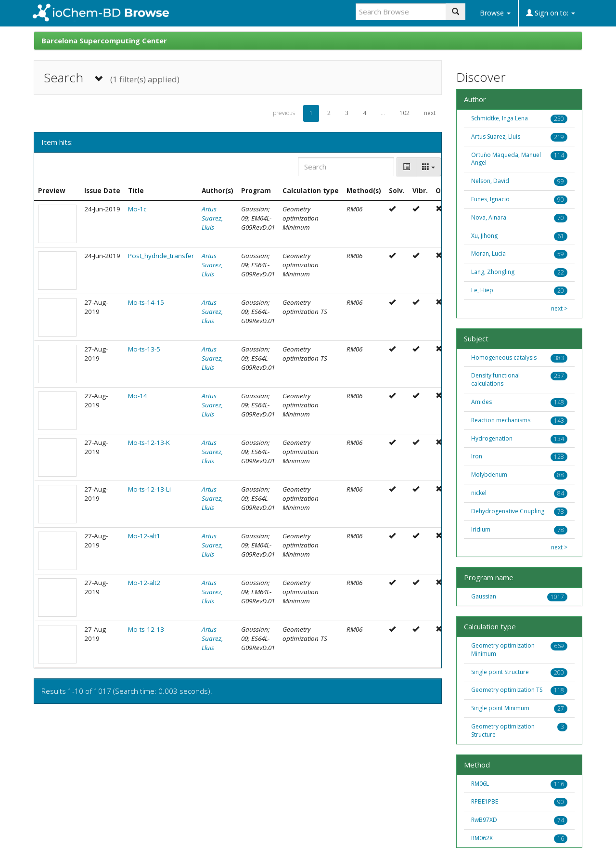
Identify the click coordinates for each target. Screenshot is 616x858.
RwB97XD (484, 820)
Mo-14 (138, 396)
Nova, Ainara (489, 217)
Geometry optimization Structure (503, 730)
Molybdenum (489, 474)
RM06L (480, 784)
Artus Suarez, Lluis (212, 218)
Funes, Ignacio (490, 199)
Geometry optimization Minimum (503, 650)
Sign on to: (551, 13)
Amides (481, 402)
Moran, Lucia (488, 253)
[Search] (346, 167)
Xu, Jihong (484, 236)
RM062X (482, 838)
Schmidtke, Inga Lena (500, 118)
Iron (477, 456)
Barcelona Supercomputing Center (104, 40)
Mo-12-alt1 (144, 536)
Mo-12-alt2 (144, 583)
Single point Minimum (500, 708)
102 (404, 113)
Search (112, 78)
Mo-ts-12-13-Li (149, 489)
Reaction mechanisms (501, 420)
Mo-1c (137, 209)
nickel (479, 493)
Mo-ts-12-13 (146, 629)
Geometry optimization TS (507, 690)
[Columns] (429, 167)
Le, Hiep (482, 290)
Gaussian (484, 596)
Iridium (481, 529)
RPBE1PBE (485, 801)
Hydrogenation (492, 438)
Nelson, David (490, 181)
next (430, 113)
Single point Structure (500, 672)
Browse (495, 13)
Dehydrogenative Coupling (508, 511)
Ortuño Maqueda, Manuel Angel (506, 159)
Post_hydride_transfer (161, 256)
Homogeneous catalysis (504, 357)
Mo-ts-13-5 (144, 349)
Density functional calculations (495, 379)
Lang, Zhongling (493, 272)
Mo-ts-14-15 (146, 302)
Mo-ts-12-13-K (149, 442)
